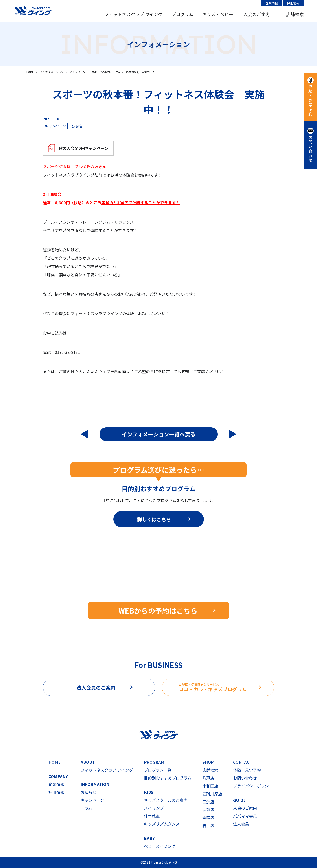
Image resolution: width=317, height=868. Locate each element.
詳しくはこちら (154, 519)
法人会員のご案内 (96, 687)
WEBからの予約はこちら (158, 611)
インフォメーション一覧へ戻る (159, 434)
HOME (54, 762)
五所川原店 (212, 794)
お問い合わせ (310, 149)
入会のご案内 (257, 14)
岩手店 (208, 825)
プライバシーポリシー (253, 786)
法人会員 (241, 824)
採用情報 (293, 3)
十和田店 (210, 786)
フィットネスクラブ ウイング (133, 14)
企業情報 (272, 3)
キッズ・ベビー (218, 14)
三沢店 (208, 802)
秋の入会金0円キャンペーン (83, 148)
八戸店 (208, 778)
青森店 (208, 817)
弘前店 (208, 809)
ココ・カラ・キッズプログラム (226, 687)
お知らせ (88, 792)
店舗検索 (295, 14)
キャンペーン (92, 800)
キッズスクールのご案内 (166, 800)
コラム (86, 808)
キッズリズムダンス (162, 824)
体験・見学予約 (310, 100)
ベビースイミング (160, 846)
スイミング (154, 808)
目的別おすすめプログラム (168, 778)
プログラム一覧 (158, 770)
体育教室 (152, 816)
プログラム (182, 14)
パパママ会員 (245, 816)
